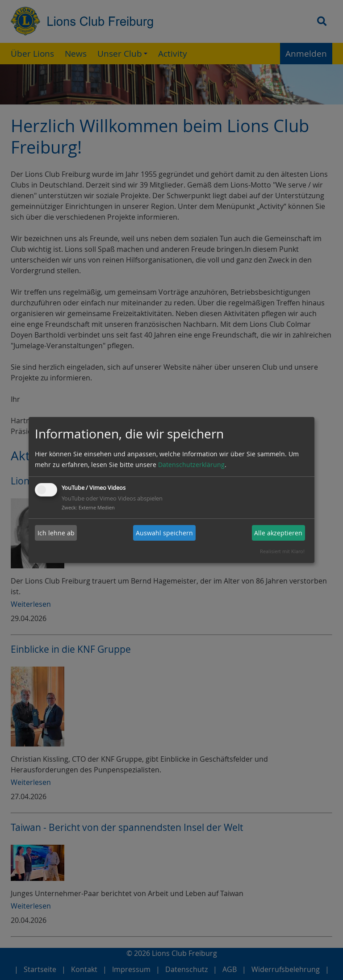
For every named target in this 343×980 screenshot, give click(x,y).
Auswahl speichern (164, 533)
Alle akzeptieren (278, 533)
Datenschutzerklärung (191, 465)
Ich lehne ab (56, 533)
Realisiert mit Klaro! (282, 551)
